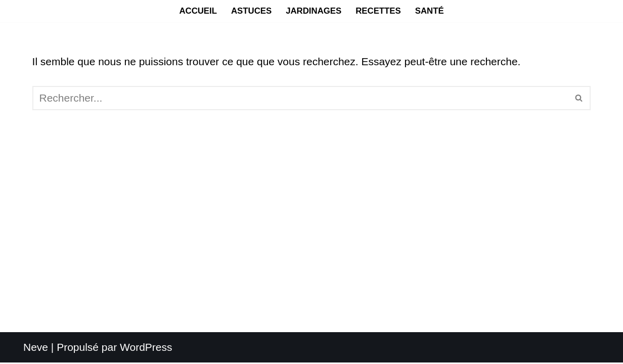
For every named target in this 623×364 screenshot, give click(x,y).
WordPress (146, 349)
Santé (430, 11)
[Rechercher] (300, 98)
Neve (36, 349)
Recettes (378, 11)
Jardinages (314, 11)
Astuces (251, 11)
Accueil (198, 11)
